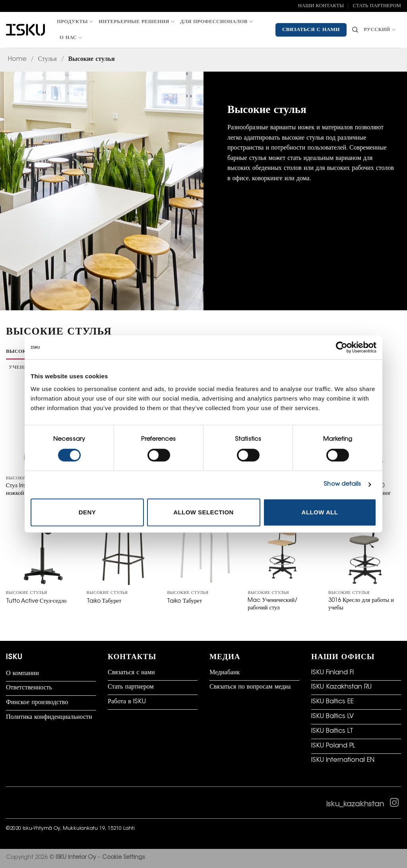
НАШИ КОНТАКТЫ (321, 6)
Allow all (320, 512)
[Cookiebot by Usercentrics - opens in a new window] (342, 347)
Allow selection (203, 512)
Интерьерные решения (137, 22)
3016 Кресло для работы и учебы (361, 604)
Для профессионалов (216, 22)
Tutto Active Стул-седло (36, 601)
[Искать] (355, 30)
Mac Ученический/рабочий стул (273, 604)
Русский (380, 30)
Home (17, 59)
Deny (87, 512)
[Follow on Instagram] (394, 804)
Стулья (47, 59)
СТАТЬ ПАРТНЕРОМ (377, 6)
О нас (71, 38)
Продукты (75, 22)
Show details (342, 484)
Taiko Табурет (104, 601)
